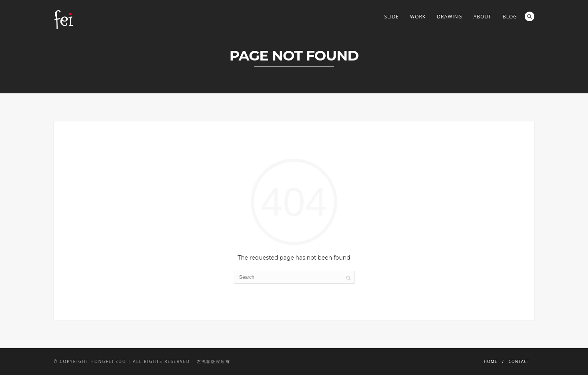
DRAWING (450, 17)
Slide (392, 17)
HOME (491, 361)
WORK (418, 17)
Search (530, 16)
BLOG (510, 17)
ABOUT (482, 17)
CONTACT (519, 361)
